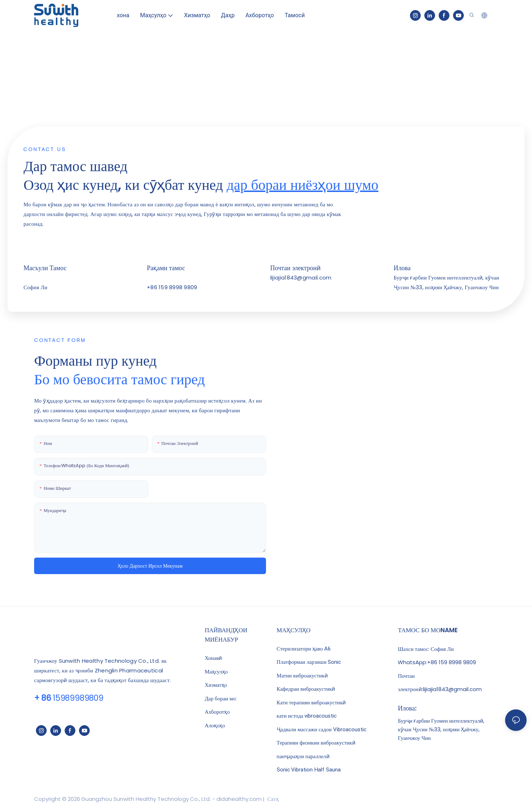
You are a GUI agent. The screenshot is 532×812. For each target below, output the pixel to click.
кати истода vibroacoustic (307, 716)
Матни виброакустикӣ (302, 676)
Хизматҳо (216, 685)
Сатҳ (272, 799)
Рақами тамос (166, 268)
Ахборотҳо (217, 712)
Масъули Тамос (45, 268)
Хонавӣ (213, 658)
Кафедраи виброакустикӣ (306, 689)
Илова (402, 268)
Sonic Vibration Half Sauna (309, 770)
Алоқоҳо (215, 725)
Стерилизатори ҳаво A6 (304, 649)
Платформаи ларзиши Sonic (309, 662)
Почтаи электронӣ (295, 268)
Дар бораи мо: (221, 698)
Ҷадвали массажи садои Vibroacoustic (322, 729)
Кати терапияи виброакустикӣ (311, 703)
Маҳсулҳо (216, 672)
